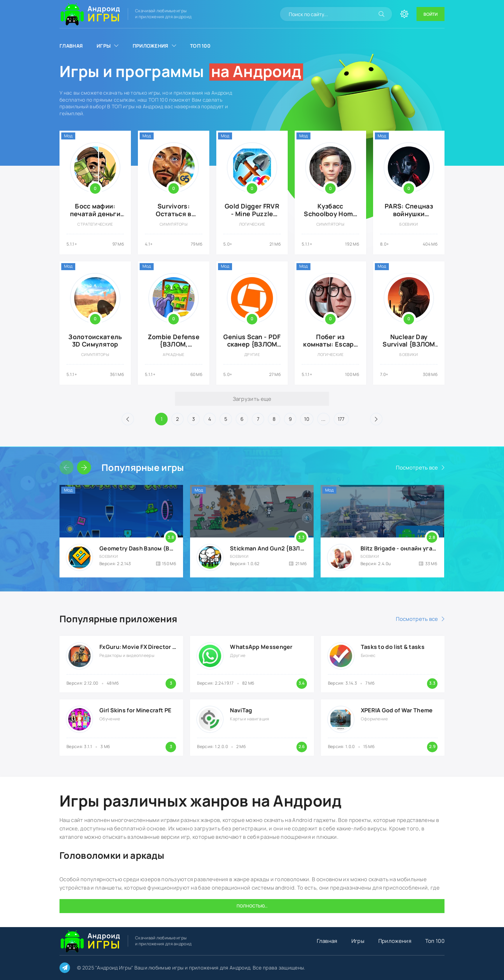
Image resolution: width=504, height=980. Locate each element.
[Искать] (381, 14)
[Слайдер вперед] (84, 467)
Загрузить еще (252, 399)
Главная (71, 46)
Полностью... (252, 906)
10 (307, 419)
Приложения (150, 46)
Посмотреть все (417, 468)
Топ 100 (200, 46)
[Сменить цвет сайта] (404, 14)
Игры (104, 46)
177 (341, 419)
